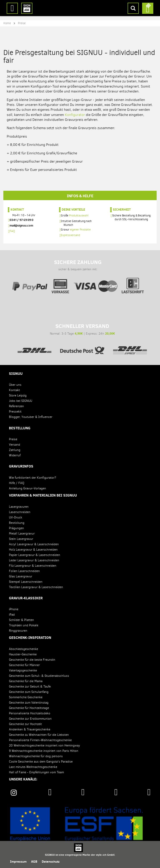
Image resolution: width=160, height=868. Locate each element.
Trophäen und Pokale (24, 625)
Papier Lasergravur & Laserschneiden (35, 555)
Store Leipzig (18, 395)
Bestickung (17, 523)
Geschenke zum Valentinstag (29, 703)
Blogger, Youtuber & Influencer (31, 417)
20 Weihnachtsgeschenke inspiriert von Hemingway (44, 745)
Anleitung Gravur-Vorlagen (27, 488)
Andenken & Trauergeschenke (30, 729)
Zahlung (15, 450)
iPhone (14, 609)
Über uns (15, 385)
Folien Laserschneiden (24, 571)
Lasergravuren (19, 507)
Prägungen (16, 528)
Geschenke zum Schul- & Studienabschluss (39, 676)
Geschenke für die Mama (26, 681)
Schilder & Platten (21, 620)
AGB (34, 862)
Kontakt (17, 210)
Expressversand (70, 235)
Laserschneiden (20, 512)
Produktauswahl (79, 215)
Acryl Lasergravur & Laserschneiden (34, 544)
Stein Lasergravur (21, 539)
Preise (13, 439)
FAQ (12, 231)
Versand (15, 445)
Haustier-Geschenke (23, 654)
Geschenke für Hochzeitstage (29, 708)
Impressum (18, 862)
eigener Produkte (80, 230)
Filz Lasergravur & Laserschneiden (33, 566)
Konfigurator (75, 115)
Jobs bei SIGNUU (21, 401)
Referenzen (16, 406)
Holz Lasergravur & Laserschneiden (33, 550)
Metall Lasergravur (22, 534)
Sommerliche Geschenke (26, 697)
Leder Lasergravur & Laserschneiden (34, 560)
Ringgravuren (18, 631)
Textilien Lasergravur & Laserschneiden (36, 587)
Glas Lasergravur (21, 576)
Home (7, 23)
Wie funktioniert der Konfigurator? (33, 478)
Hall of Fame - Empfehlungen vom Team (36, 772)
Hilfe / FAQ (17, 483)
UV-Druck (16, 517)
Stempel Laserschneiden (26, 582)
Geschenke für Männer (24, 665)
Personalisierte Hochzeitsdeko (30, 713)
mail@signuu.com (21, 225)
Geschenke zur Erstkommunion (30, 719)
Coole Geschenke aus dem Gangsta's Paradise (41, 762)
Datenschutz (51, 862)
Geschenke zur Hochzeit (25, 724)
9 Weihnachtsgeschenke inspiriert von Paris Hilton (44, 751)
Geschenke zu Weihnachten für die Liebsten (39, 735)
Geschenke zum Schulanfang (29, 692)
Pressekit (15, 412)
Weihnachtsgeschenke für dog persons (36, 756)
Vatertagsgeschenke (23, 670)
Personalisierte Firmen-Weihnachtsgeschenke (40, 740)
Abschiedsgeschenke (23, 649)
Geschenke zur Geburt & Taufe (30, 687)
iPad (12, 615)
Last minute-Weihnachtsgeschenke (33, 767)
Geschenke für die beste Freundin (32, 660)
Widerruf (15, 455)
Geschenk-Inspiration (30, 637)
